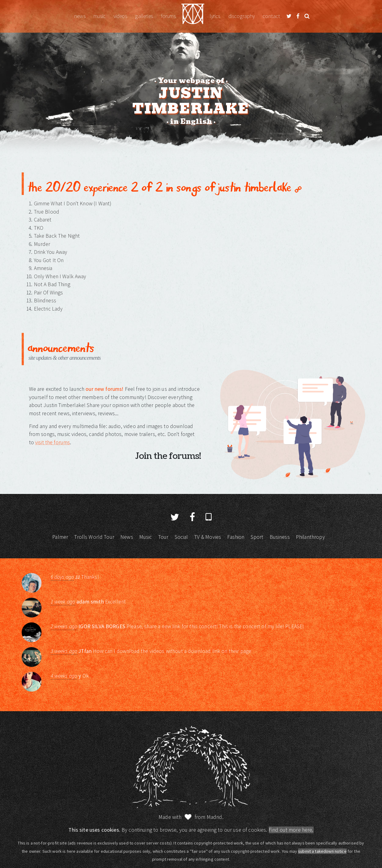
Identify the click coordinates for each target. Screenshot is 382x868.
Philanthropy (310, 537)
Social (181, 537)
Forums (168, 16)
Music (100, 16)
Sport (257, 537)
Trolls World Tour (94, 537)
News (80, 16)
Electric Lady (48, 309)
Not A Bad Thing (52, 284)
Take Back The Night (57, 236)
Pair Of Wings (49, 293)
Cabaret (43, 220)
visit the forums (53, 442)
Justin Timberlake (193, 16)
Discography (242, 16)
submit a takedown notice (322, 851)
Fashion (236, 537)
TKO (39, 228)
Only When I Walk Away (60, 276)
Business (280, 537)
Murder (42, 244)
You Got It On (49, 260)
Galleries (144, 16)
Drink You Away (51, 252)
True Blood (47, 212)
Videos (120, 16)
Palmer (60, 537)
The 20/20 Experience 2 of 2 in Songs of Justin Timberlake (164, 187)
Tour (163, 537)
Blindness (45, 301)
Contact (271, 16)
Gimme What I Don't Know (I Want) (73, 203)
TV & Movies (208, 537)
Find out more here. (291, 830)
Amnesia (43, 268)
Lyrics (215, 16)
